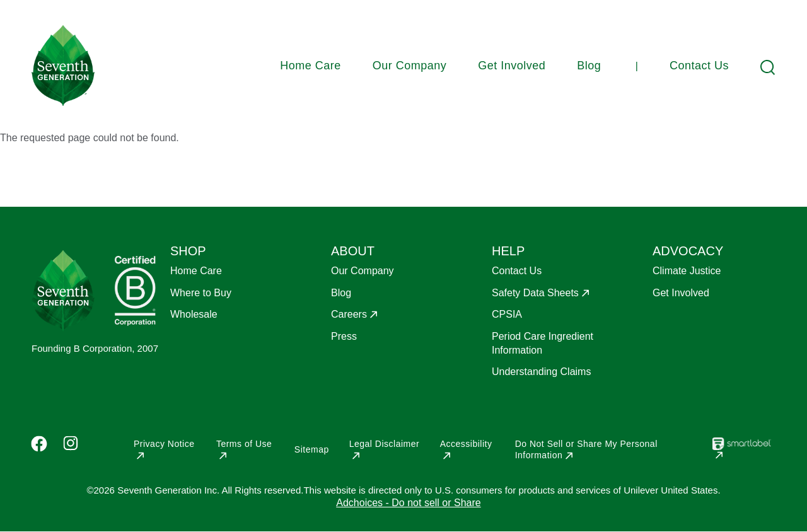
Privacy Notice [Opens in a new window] (164, 444)
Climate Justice (687, 271)
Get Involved (512, 66)
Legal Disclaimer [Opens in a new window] (384, 444)
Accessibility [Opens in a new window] (466, 444)
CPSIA (507, 314)
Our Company (410, 66)
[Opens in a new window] (742, 453)
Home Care (311, 66)
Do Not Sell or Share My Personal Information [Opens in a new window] (586, 449)
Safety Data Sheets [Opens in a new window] (535, 293)
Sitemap (312, 449)
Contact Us (699, 66)
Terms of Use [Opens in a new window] (244, 444)
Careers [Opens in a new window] (349, 314)
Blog (589, 66)
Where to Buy (201, 293)
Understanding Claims (541, 372)
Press (344, 336)
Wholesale (194, 314)
